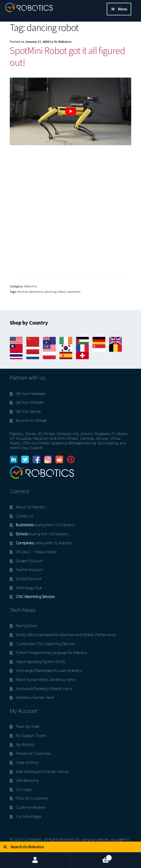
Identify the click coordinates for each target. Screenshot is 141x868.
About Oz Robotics (31, 507)
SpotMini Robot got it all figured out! (67, 56)
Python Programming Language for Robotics (51, 653)
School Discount (29, 579)
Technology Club (29, 588)
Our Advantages (29, 817)
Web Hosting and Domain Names (42, 772)
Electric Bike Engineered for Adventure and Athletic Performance (66, 635)
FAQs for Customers (32, 798)
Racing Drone (26, 626)
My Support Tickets (31, 736)
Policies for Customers (34, 754)
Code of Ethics (27, 763)
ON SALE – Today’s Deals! (36, 552)
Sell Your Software (30, 403)
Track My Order (28, 727)
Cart (91, 856)
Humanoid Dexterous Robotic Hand (44, 689)
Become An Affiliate (31, 421)
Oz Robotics (63, 42)
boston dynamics (30, 292)
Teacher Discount (29, 570)
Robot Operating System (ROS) (40, 662)
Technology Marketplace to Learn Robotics (49, 671)
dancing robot (55, 292)
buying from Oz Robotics (45, 525)
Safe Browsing (27, 781)
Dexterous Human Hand (35, 698)
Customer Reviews (31, 807)
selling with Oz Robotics (44, 543)
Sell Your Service (28, 412)
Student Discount (29, 561)
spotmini (74, 292)
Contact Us (25, 516)
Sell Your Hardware (30, 394)
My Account (35, 860)
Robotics (31, 286)
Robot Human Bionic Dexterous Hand (45, 680)
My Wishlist (25, 745)
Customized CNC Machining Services (45, 644)
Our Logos (24, 790)
